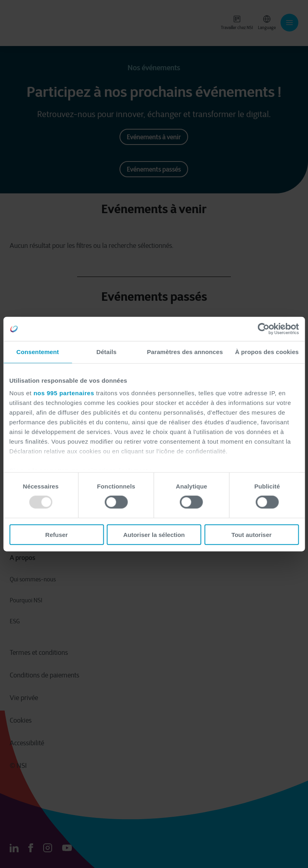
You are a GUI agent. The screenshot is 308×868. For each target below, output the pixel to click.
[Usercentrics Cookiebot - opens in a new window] (263, 329)
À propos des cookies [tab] (267, 352)
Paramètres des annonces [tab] (185, 352)
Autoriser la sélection (154, 534)
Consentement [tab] (38, 352)
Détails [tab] (107, 352)
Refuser (57, 534)
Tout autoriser (251, 534)
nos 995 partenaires (64, 393)
